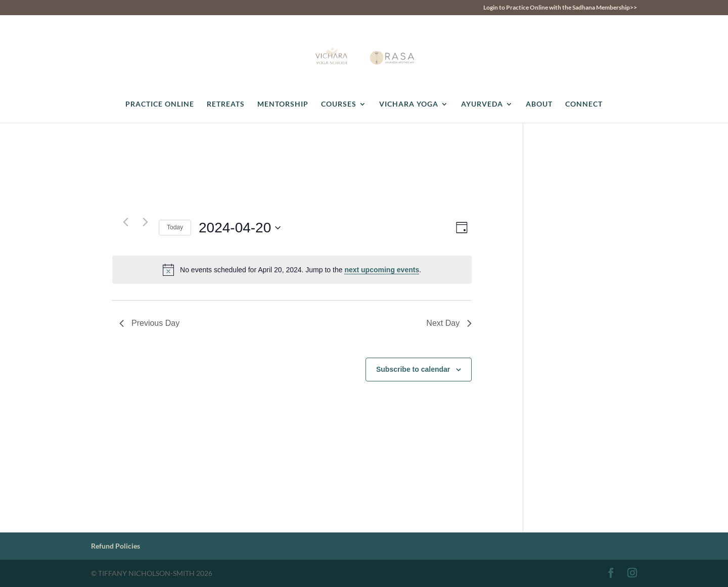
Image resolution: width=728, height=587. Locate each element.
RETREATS (226, 104)
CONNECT (584, 104)
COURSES (339, 104)
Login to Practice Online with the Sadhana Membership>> (560, 8)
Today (175, 227)
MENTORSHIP (283, 104)
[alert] (292, 270)
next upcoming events (382, 270)
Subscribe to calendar (413, 369)
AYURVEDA (482, 104)
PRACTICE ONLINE (160, 104)
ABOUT (539, 104)
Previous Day (149, 323)
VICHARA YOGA (409, 104)
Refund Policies (116, 546)
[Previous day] (125, 222)
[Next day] (145, 222)
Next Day (449, 323)
